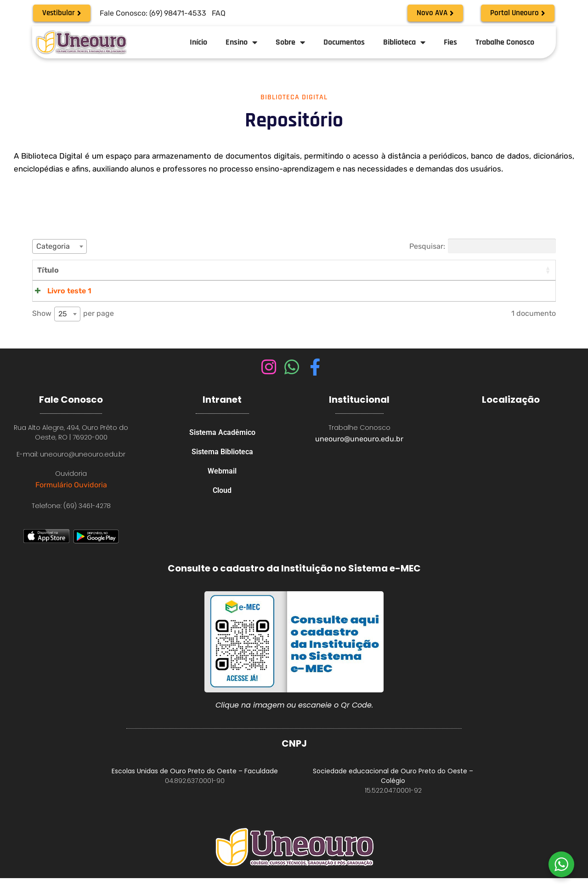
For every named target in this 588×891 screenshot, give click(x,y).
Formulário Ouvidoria (71, 498)
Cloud (222, 510)
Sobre (290, 42)
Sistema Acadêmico (222, 446)
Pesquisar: (483, 246)
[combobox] (59, 246)
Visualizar (533, 291)
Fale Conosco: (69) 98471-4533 (153, 13)
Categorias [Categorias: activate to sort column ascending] (416, 270)
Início (198, 42)
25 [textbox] (63, 327)
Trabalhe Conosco (505, 42)
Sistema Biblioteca (222, 467)
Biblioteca (404, 42)
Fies (450, 42)
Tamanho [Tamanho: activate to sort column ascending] (469, 270)
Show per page (73, 327)
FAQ (219, 13)
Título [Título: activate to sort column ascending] (48, 270)
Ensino (241, 42)
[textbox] (59, 246)
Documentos (344, 42)
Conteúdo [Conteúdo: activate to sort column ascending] (107, 270)
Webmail (222, 488)
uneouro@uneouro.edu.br (359, 452)
